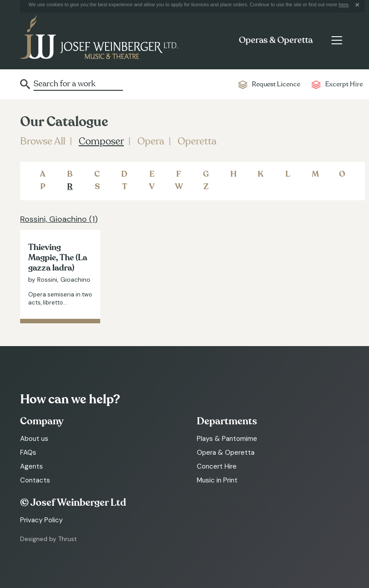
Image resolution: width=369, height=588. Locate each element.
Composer (101, 141)
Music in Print (217, 480)
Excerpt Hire (344, 84)
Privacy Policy (41, 520)
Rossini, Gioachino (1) (59, 219)
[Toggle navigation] (337, 40)
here (344, 4)
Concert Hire (217, 466)
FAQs (28, 453)
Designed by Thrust (49, 539)
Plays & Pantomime (227, 439)
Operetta (197, 141)
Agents (32, 466)
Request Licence (276, 84)
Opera (151, 141)
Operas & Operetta (276, 40)
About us (34, 439)
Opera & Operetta (226, 453)
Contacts (35, 480)
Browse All (43, 141)
